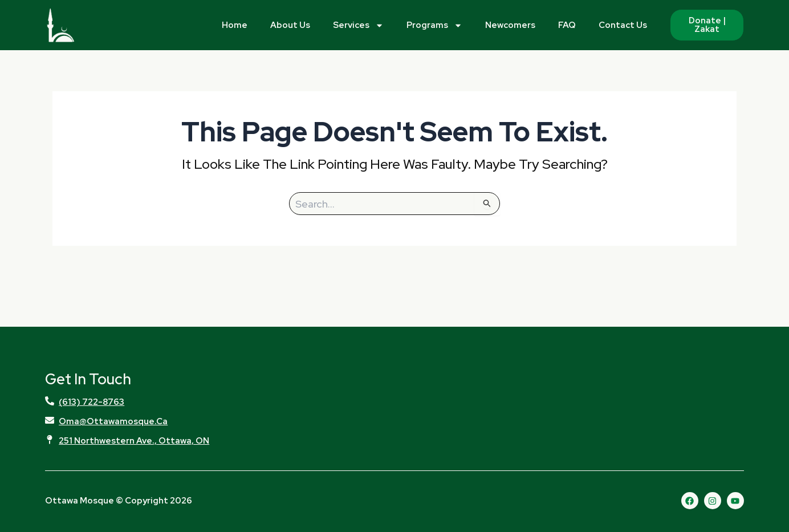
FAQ (567, 25)
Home (235, 25)
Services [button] (358, 25)
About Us (290, 25)
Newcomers (510, 25)
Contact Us (623, 25)
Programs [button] (434, 25)
